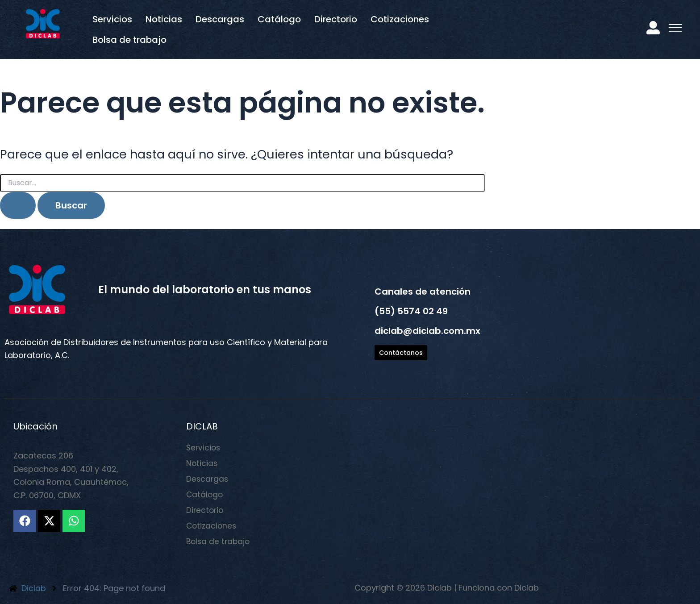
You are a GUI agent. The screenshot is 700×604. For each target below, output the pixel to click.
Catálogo (279, 19)
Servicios (112, 19)
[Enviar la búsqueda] (18, 205)
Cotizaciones (400, 19)
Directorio (336, 19)
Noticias (164, 19)
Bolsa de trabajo (129, 40)
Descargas (220, 19)
